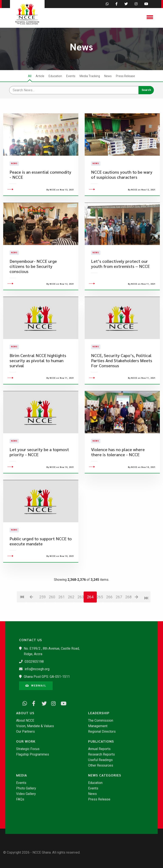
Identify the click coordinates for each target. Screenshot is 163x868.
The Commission (101, 721)
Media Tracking (90, 76)
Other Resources (101, 765)
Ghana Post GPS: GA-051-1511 (47, 677)
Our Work (26, 741)
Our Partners (25, 732)
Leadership (99, 713)
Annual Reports (99, 749)
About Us (25, 713)
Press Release (125, 76)
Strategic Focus (28, 749)
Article (40, 76)
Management (98, 726)
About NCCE (25, 721)
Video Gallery (26, 794)
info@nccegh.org (37, 669)
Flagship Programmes (33, 754)
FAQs (20, 799)
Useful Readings (100, 760)
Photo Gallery (26, 788)
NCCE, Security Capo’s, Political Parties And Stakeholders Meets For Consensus (122, 385)
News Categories (105, 775)
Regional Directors (102, 732)
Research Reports (101, 754)
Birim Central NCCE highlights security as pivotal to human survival (38, 385)
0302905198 (34, 662)
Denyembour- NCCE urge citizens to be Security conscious (33, 291)
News (108, 76)
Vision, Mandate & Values (35, 726)
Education (55, 76)
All (30, 76)
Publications (101, 741)
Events (71, 76)
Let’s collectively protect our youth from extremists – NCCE (120, 289)
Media (22, 775)
